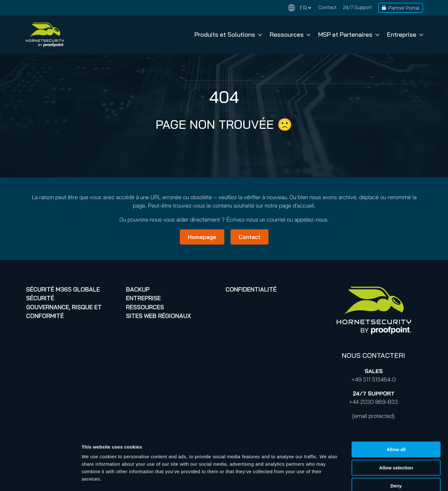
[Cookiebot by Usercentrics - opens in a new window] (40, 479)
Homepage (202, 237)
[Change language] (300, 8)
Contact (327, 7)
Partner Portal (404, 8)
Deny (396, 451)
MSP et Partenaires (349, 34)
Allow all (396, 415)
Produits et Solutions (228, 34)
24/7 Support (357, 7)
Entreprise (405, 34)
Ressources (290, 34)
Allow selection (396, 433)
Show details (327, 479)
